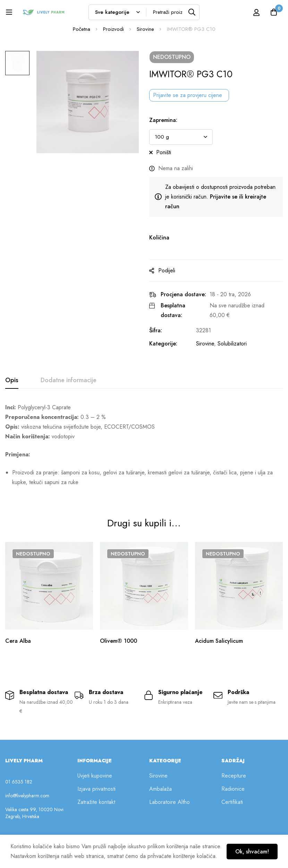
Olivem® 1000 (118, 641)
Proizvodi (113, 29)
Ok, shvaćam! (252, 852)
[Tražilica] (192, 12)
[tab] (12, 380)
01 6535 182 (19, 782)
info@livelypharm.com (27, 796)
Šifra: (156, 330)
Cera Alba (18, 641)
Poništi (164, 152)
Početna (82, 29)
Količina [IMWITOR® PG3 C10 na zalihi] (159, 238)
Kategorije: (163, 344)
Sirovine (145, 29)
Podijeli (167, 270)
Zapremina (163, 120)
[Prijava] (256, 12)
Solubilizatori (232, 344)
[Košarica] (274, 12)
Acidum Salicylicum (219, 641)
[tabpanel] (144, 448)
